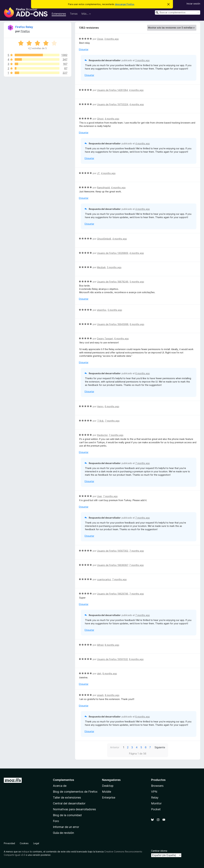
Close (100, 39)
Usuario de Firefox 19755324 (113, 104)
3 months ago (112, 39)
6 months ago (137, 324)
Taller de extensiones (67, 797)
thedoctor (102, 435)
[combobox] (178, 12)
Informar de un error (66, 827)
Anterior (115, 747)
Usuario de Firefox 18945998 (113, 324)
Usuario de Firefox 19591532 (112, 659)
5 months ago (114, 267)
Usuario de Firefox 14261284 (112, 90)
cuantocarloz (104, 579)
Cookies (24, 843)
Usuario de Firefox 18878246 (113, 282)
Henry (100, 406)
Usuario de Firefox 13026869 (113, 253)
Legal (36, 843)
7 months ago (112, 421)
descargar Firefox (125, 4)
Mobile (107, 792)
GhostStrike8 (104, 239)
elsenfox (102, 310)
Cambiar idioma (159, 851)
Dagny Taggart (105, 339)
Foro (56, 821)
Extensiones (59, 14)
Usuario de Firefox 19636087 (113, 565)
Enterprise (109, 797)
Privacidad (9, 843)
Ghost (100, 119)
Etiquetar (84, 49)
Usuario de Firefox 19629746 (113, 594)
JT (98, 173)
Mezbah (101, 267)
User (99, 496)
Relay (155, 797)
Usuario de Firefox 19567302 (113, 551)
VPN (154, 792)
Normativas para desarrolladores (74, 809)
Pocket (156, 809)
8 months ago (112, 645)
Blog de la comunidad (67, 815)
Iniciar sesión (193, 4)
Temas (74, 14)
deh (99, 673)
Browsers (157, 786)
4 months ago (136, 90)
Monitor (156, 803)
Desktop (108, 786)
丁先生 (100, 421)
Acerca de (60, 786)
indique (25, 852)
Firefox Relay (24, 27)
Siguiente (160, 747)
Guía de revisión (63, 833)
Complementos (64, 780)
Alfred (100, 645)
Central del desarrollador (69, 803)
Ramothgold (103, 188)
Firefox (25, 31)
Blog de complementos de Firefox (75, 792)
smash (100, 695)
